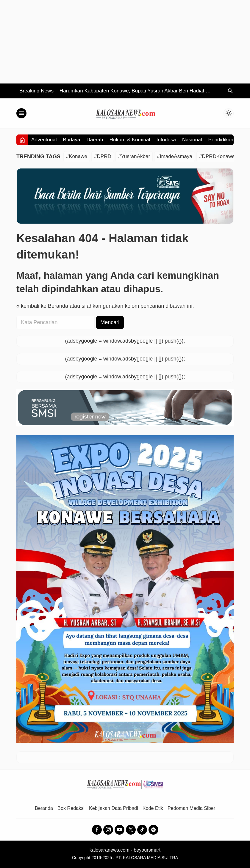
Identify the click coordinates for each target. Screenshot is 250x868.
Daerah (95, 140)
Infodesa (166, 140)
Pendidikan (221, 140)
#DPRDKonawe (217, 156)
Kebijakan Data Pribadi (114, 808)
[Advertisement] (125, 42)
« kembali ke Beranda (42, 306)
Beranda (44, 808)
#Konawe (77, 156)
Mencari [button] (110, 322)
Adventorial (44, 140)
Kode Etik (153, 808)
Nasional (192, 140)
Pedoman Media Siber (191, 808)
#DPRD (103, 156)
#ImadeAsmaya (175, 156)
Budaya (72, 140)
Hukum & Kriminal (130, 140)
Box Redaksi (71, 808)
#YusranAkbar (134, 156)
